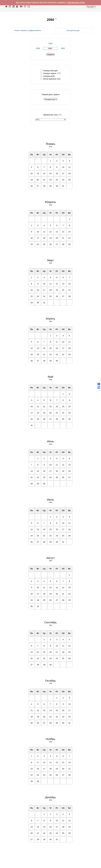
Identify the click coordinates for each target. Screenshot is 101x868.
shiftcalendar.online (76, 3)
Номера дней (47, 76)
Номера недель (48, 73)
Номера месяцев (49, 71)
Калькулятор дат (73, 30)
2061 (63, 48)
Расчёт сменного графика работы (28, 30)
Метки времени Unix (50, 79)
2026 (50, 43)
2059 (38, 48)
